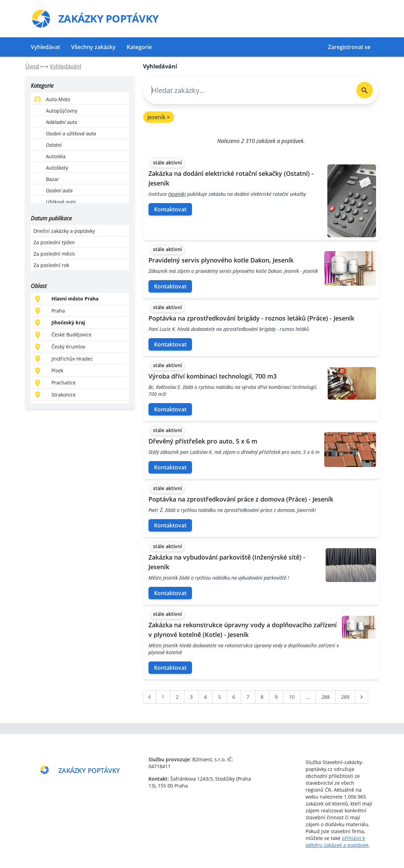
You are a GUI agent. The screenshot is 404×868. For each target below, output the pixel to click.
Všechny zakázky (93, 47)
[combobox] (247, 90)
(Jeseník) (177, 194)
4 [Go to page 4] (205, 697)
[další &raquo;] (362, 697)
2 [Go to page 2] (177, 697)
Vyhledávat (45, 47)
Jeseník (159, 117)
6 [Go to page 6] (234, 697)
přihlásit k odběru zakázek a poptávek (337, 842)
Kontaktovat (170, 209)
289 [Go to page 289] (345, 697)
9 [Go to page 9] (276, 697)
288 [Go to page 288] (326, 697)
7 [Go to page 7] (248, 697)
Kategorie (139, 47)
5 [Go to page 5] (220, 697)
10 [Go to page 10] (292, 697)
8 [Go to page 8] (262, 697)
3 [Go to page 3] (191, 697)
